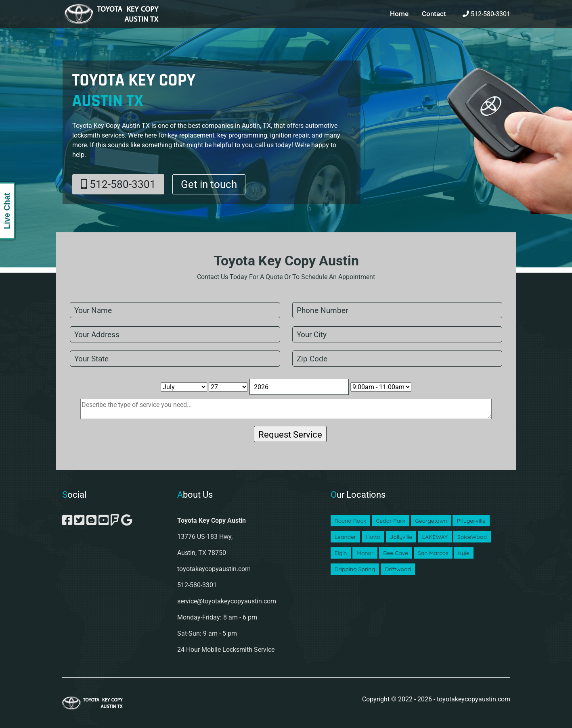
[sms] (286, 409)
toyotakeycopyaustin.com (214, 569)
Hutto (373, 537)
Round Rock (351, 521)
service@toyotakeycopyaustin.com (227, 601)
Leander (346, 537)
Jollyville (401, 537)
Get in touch (209, 184)
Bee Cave (395, 553)
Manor (365, 553)
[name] (175, 310)
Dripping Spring (355, 569)
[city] (397, 334)
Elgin (341, 553)
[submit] (290, 434)
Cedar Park (391, 521)
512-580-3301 (486, 14)
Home (397, 14)
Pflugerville (471, 521)
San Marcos (433, 553)
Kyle (464, 553)
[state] (175, 359)
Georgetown (431, 521)
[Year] (299, 387)
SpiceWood (472, 537)
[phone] (397, 310)
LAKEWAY (435, 537)
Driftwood (398, 569)
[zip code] (397, 359)
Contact (433, 14)
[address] (175, 334)
